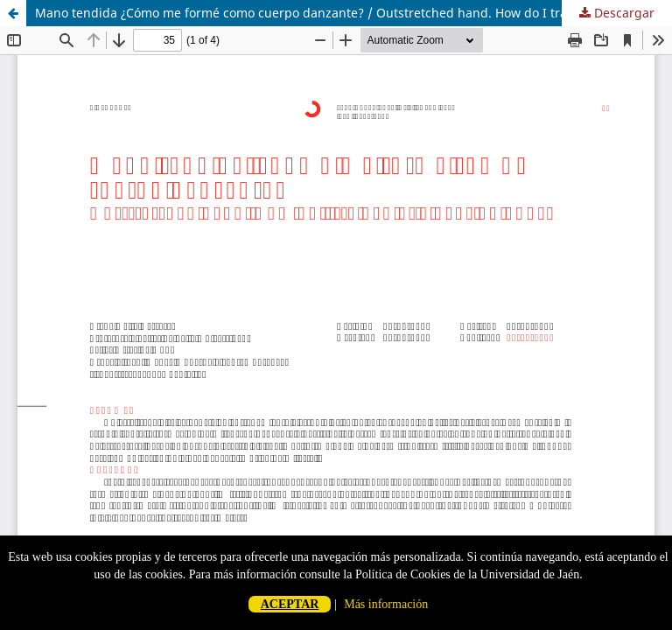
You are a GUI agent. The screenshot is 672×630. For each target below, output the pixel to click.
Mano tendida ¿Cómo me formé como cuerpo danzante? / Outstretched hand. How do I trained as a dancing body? (353, 13)
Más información (386, 604)
